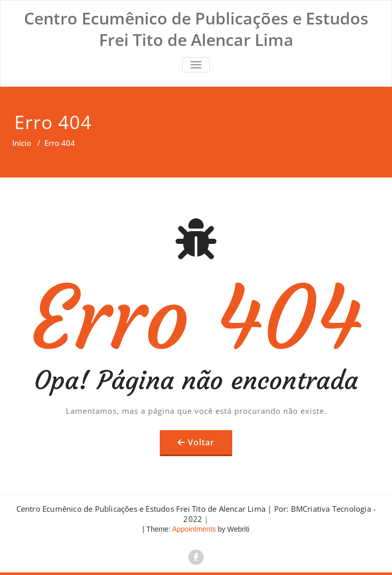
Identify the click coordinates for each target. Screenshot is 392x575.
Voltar (201, 442)
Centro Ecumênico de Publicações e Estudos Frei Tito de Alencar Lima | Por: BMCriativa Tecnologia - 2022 (196, 514)
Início (22, 143)
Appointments (193, 529)
